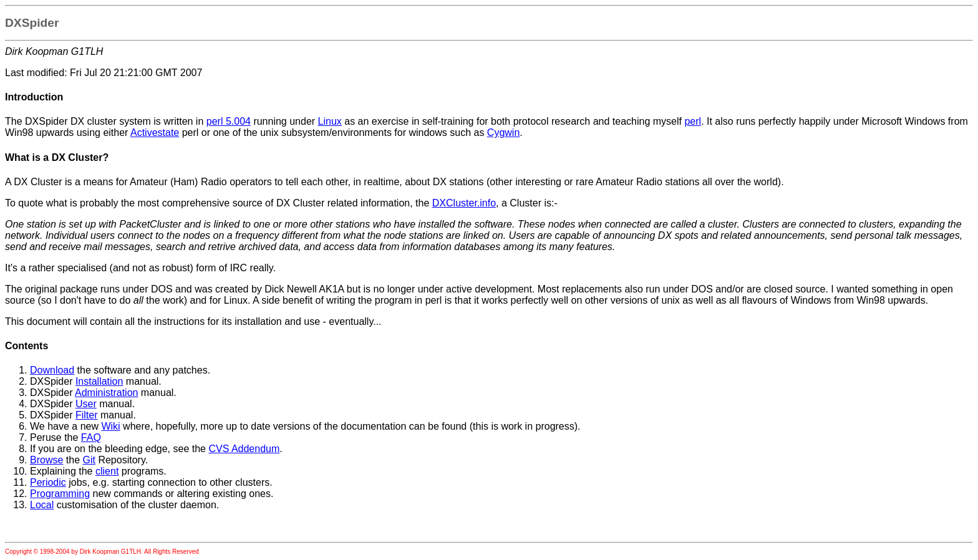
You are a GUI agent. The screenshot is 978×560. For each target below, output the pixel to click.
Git (89, 460)
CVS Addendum (244, 449)
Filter (87, 415)
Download (52, 370)
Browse (46, 460)
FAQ (91, 437)
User (86, 404)
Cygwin (503, 133)
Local (42, 505)
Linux (330, 121)
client (107, 471)
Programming (60, 494)
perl (693, 121)
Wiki (110, 426)
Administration (106, 393)
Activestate (155, 133)
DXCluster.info (464, 203)
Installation (99, 381)
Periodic (48, 482)
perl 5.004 (229, 121)
